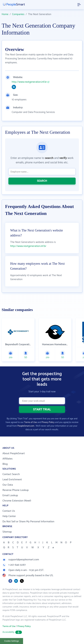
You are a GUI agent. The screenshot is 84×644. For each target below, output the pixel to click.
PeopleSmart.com (26, 426)
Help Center (9, 516)
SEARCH (42, 181)
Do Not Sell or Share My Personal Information (28, 522)
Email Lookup (10, 495)
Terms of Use (31, 422)
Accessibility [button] (12, 632)
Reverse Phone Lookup (16, 490)
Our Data (8, 485)
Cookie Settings (12, 641)
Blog (5, 464)
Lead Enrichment (12, 480)
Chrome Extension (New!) (17, 501)
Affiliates (7, 459)
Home (5, 14)
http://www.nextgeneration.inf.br (29, 82)
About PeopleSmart (14, 453)
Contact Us (9, 511)
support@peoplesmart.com (21, 560)
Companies (18, 14)
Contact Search (11, 474)
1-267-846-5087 (14, 565)
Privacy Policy (48, 422)
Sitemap (7, 532)
